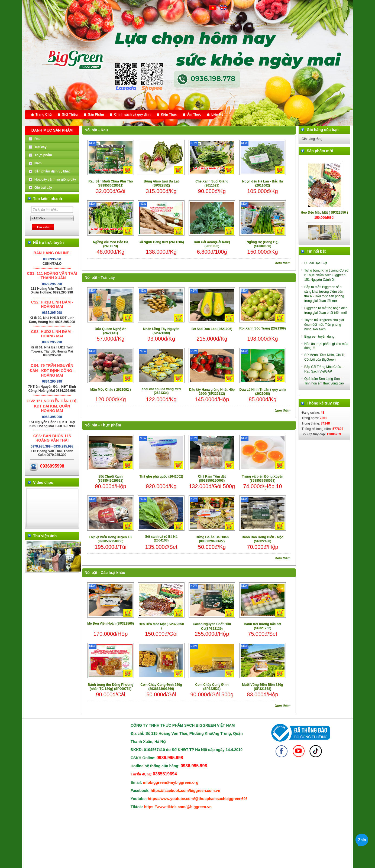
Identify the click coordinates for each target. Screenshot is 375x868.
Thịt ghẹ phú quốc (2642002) (161, 477)
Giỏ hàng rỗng (312, 139)
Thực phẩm (111, 425)
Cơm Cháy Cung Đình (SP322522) (212, 687)
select (71, 218)
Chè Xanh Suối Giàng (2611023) (212, 183)
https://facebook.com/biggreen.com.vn (185, 791)
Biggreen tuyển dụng (319, 337)
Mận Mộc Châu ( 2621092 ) (110, 390)
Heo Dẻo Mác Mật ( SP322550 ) (161, 626)
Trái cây (108, 278)
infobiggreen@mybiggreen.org (171, 782)
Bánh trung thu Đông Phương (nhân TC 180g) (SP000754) (111, 687)
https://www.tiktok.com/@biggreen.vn (178, 807)
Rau (104, 130)
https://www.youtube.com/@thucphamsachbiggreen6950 (199, 799)
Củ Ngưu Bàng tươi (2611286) (161, 242)
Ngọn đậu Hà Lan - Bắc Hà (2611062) (263, 183)
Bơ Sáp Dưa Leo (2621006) (212, 329)
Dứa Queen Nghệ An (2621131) (111, 331)
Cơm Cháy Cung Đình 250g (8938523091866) (161, 687)
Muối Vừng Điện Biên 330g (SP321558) (262, 687)
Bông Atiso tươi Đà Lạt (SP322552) (161, 183)
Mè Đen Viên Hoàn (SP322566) (111, 624)
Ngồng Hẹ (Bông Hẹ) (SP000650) (263, 244)
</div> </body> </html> (53, 508)
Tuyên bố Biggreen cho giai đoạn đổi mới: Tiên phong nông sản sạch (324, 325)
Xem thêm (283, 263)
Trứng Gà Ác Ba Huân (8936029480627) (212, 539)
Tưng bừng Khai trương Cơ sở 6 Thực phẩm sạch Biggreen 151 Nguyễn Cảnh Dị (326, 275)
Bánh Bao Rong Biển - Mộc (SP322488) (263, 539)
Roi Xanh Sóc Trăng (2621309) (262, 328)
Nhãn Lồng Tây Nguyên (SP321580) (161, 331)
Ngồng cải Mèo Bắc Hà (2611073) (111, 244)
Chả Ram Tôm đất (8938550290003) (212, 479)
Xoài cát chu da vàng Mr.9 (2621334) (161, 391)
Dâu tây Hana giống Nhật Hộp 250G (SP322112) (212, 392)
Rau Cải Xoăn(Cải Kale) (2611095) (212, 244)
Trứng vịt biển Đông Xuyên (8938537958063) (263, 479)
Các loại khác (113, 573)
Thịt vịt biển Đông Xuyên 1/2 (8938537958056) (111, 539)
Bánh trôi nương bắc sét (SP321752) (263, 626)
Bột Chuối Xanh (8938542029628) (111, 479)
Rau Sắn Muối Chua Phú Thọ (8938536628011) (111, 183)
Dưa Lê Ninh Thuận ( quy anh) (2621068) (263, 392)
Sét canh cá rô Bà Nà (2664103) (161, 539)
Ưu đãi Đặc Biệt (316, 263)
